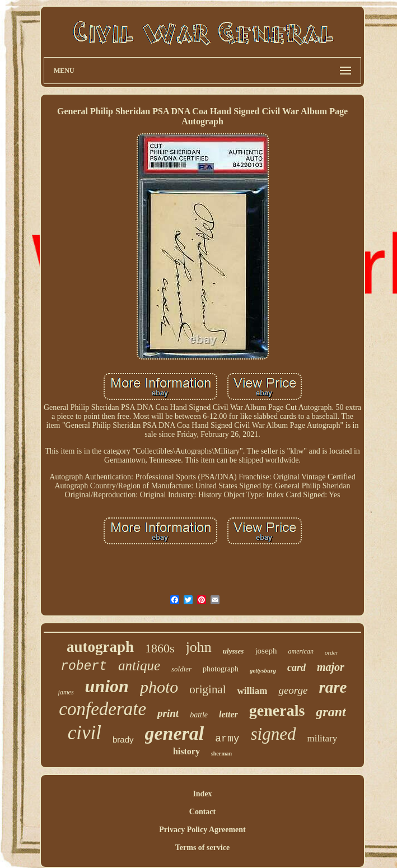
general (175, 733)
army (227, 739)
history (186, 751)
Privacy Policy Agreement (202, 830)
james (66, 692)
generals (277, 710)
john (199, 647)
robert (84, 666)
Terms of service (202, 848)
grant (331, 712)
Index (202, 794)
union (107, 686)
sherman (221, 753)
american (301, 651)
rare (333, 687)
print (168, 713)
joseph (266, 651)
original (207, 689)
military (322, 738)
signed (274, 734)
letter (228, 714)
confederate (102, 709)
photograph (221, 669)
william (253, 691)
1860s (160, 648)
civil (85, 733)
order (331, 652)
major (331, 667)
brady (123, 739)
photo (159, 687)
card (296, 668)
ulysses (233, 651)
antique (139, 666)
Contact (202, 812)
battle (199, 715)
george (293, 690)
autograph (100, 647)
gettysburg (263, 670)
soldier (181, 669)
